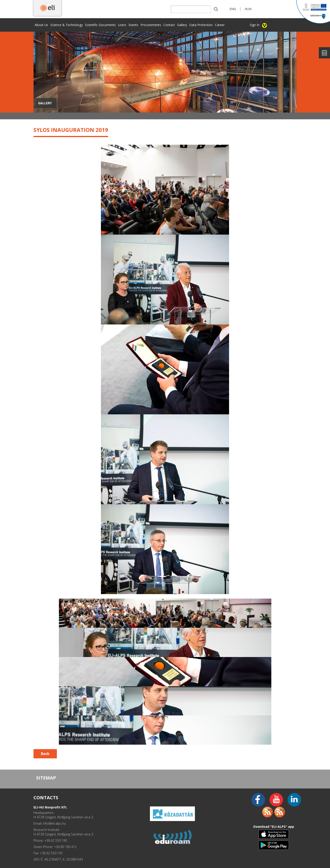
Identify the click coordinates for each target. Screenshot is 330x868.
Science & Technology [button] (67, 25)
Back (45, 754)
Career (220, 25)
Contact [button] (169, 25)
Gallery (182, 25)
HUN (248, 9)
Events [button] (133, 25)
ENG (233, 9)
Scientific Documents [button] (100, 25)
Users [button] (122, 25)
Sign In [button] (255, 25)
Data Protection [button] (201, 25)
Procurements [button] (151, 25)
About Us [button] (41, 25)
